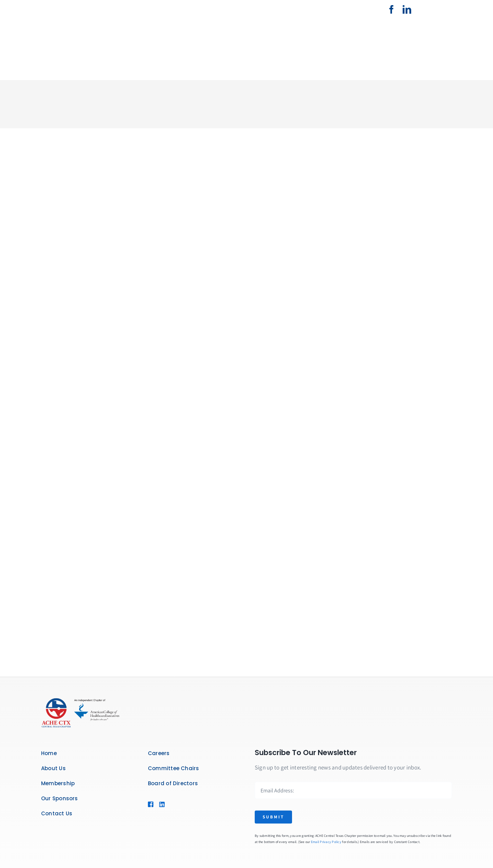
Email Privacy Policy (326, 842)
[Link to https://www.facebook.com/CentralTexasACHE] (150, 804)
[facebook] (391, 9)
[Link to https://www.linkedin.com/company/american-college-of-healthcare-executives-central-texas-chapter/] (161, 804)
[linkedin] (407, 9)
